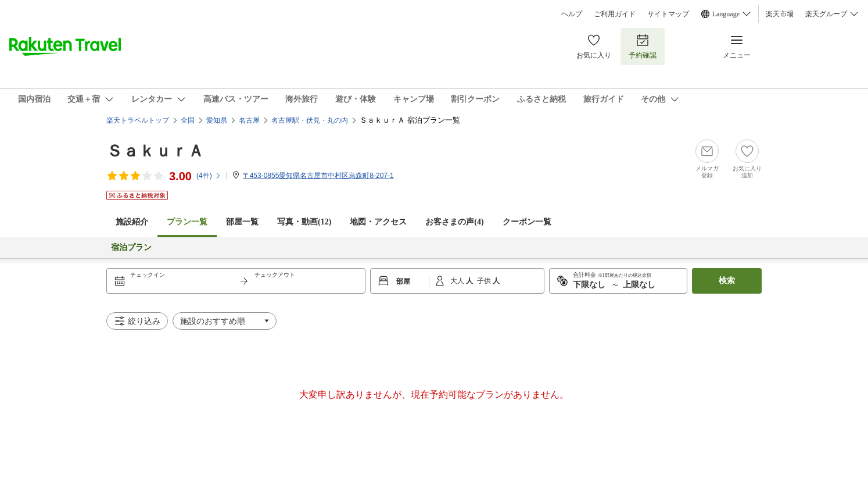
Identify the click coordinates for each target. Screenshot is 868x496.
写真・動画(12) (304, 222)
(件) (209, 176)
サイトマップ (668, 14)
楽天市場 (780, 14)
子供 (485, 281)
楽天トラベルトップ (138, 120)
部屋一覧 (242, 222)
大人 (458, 281)
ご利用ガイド (615, 14)
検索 (727, 281)
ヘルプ (572, 14)
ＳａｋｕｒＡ (155, 151)
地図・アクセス (378, 222)
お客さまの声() (454, 222)
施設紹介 (132, 222)
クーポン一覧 (527, 222)
